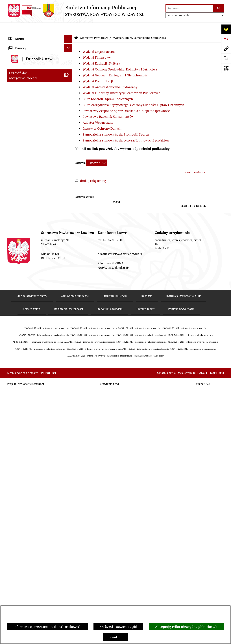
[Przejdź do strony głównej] (76, 11)
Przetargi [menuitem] (15, 519)
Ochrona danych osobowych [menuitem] (29, 462)
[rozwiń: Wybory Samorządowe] (69, 548)
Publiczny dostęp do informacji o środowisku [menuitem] (32, 538)
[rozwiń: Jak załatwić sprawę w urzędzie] (69, 471)
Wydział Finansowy (97, 47)
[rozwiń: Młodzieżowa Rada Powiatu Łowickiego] (69, 122)
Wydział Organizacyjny (99, 41)
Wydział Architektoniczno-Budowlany (110, 76)
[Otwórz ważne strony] (226, 58)
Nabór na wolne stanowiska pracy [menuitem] (33, 527)
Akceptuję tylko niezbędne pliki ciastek (186, 627)
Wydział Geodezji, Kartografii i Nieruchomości (115, 64)
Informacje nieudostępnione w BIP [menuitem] (34, 581)
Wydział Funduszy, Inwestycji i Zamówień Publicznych (122, 82)
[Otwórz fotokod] (226, 68)
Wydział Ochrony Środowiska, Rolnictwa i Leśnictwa (120, 58)
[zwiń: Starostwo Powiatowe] (69, 135)
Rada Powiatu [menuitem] (18, 113)
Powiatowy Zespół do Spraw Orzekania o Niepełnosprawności (127, 100)
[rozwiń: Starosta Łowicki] (69, 73)
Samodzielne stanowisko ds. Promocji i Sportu (116, 124)
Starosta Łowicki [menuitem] (21, 73)
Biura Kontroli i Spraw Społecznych (108, 88)
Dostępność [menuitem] (17, 565)
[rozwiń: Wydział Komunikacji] (69, 222)
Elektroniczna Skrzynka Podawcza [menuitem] (33, 511)
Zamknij (115, 637)
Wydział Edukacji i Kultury (101, 53)
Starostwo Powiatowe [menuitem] (24, 135)
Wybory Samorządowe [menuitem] (25, 548)
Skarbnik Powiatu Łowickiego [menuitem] (30, 105)
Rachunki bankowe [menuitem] (22, 479)
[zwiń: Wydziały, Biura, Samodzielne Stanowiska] (69, 145)
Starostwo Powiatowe (94, 27)
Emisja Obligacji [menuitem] (20, 597)
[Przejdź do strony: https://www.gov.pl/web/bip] (226, 39)
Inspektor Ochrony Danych (102, 118)
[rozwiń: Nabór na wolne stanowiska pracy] (69, 527)
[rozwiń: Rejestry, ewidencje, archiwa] (69, 411)
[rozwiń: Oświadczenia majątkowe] (69, 495)
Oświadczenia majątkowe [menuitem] (27, 495)
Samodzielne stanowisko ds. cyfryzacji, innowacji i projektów (126, 130)
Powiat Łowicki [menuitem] (19, 57)
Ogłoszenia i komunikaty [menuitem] (27, 487)
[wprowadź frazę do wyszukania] (190, 8)
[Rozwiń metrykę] (97, 152)
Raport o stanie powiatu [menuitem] (26, 556)
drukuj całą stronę (93, 170)
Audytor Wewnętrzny (98, 112)
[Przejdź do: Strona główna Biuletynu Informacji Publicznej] (76, 27)
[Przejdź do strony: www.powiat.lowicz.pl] (226, 49)
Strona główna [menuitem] (19, 36)
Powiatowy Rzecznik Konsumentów (108, 106)
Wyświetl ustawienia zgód (118, 627)
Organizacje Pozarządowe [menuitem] (27, 503)
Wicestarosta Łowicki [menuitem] (24, 81)
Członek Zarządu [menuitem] (21, 89)
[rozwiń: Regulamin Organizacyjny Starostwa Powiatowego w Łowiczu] (69, 391)
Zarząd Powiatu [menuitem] (20, 65)
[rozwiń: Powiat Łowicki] (69, 57)
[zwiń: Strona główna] (69, 36)
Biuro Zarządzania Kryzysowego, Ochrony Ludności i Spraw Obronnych (133, 94)
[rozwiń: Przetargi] (69, 519)
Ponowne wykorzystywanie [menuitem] (28, 589)
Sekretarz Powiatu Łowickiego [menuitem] (30, 97)
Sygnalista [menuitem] (16, 573)
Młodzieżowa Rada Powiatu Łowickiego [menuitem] (28, 124)
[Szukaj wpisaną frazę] (219, 8)
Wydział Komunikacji (98, 70)
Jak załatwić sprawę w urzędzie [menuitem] (31, 471)
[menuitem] (40, 46)
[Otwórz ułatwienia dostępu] (226, 29)
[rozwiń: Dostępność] (69, 565)
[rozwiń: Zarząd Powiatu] (69, 65)
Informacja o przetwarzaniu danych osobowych (47, 627)
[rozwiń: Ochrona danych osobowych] (69, 462)
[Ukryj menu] (68, 28)
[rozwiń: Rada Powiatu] (69, 114)
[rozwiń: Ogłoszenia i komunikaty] (69, 487)
